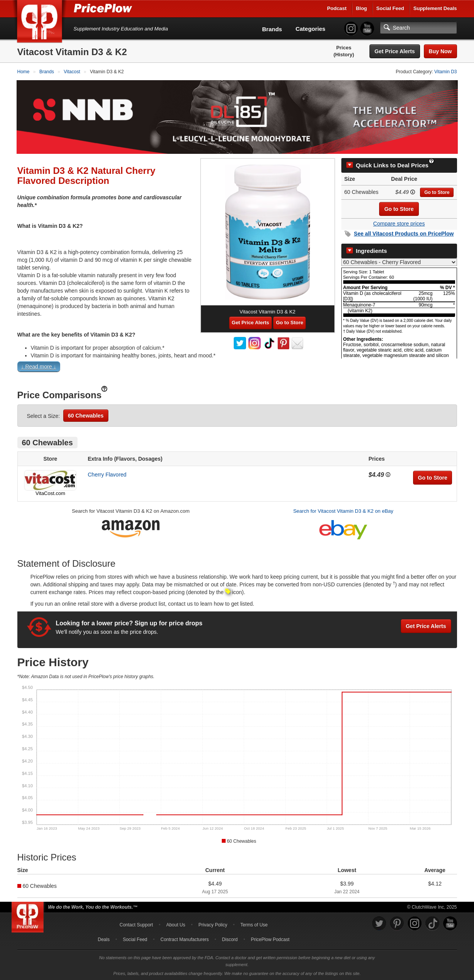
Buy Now (440, 51)
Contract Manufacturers (185, 939)
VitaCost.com (50, 493)
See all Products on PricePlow (404, 233)
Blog (362, 8)
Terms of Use (254, 924)
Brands (272, 29)
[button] (237, 368)
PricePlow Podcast (270, 939)
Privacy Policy (213, 924)
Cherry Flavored (107, 474)
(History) (344, 55)
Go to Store (437, 192)
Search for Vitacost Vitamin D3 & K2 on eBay (343, 510)
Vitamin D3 (445, 72)
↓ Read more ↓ (39, 366)
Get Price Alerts (395, 51)
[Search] (418, 28)
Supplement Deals (435, 8)
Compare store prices (399, 223)
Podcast (337, 8)
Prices (344, 48)
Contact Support (136, 924)
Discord (230, 939)
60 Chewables (86, 415)
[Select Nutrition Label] (399, 261)
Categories (310, 29)
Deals (104, 939)
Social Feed (390, 8)
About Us (176, 924)
